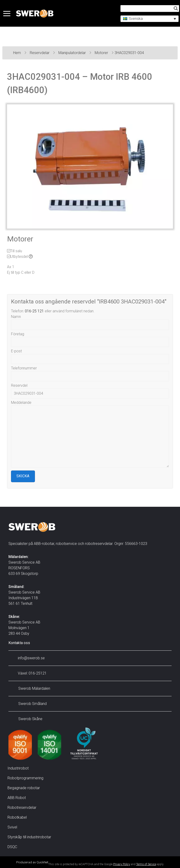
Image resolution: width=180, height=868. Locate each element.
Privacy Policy (122, 864)
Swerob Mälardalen (30, 688)
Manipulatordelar (73, 53)
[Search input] (146, 9)
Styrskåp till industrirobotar (29, 837)
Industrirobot (18, 768)
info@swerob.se (28, 658)
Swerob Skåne (27, 719)
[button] (148, 19)
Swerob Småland (29, 704)
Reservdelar (40, 53)
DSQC (12, 847)
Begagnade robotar (24, 788)
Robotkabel (17, 817)
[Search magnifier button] (174, 9)
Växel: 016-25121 (29, 673)
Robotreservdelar (22, 808)
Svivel (12, 827)
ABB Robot (17, 798)
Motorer (102, 53)
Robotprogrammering (25, 778)
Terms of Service (146, 864)
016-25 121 (34, 311)
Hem (17, 53)
